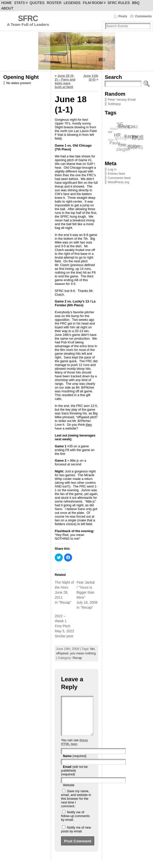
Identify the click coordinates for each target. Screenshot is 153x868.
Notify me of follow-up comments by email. (75, 823)
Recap (77, 658)
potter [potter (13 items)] (134, 146)
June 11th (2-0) (91, 78)
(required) (75, 763)
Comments (143, 16)
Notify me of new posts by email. (76, 837)
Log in (112, 169)
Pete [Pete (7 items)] (122, 144)
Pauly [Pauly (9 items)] (115, 143)
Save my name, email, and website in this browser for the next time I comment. (76, 806)
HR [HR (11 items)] (118, 134)
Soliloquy (114, 104)
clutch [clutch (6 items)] (114, 129)
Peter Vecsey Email (122, 100)
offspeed (62, 653)
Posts (123, 16)
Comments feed (119, 178)
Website (69, 793)
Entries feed (116, 174)
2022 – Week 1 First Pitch (63, 621)
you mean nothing (83, 653)
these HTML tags (74, 750)
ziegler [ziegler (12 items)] (123, 149)
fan (92, 649)
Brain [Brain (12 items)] (124, 126)
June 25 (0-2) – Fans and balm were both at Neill (65, 81)
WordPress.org (118, 182)
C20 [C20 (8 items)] (132, 126)
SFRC (28, 18)
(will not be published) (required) (74, 778)
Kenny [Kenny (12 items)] (131, 136)
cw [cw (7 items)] (110, 132)
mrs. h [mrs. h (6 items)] (113, 140)
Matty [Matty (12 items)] (120, 138)
